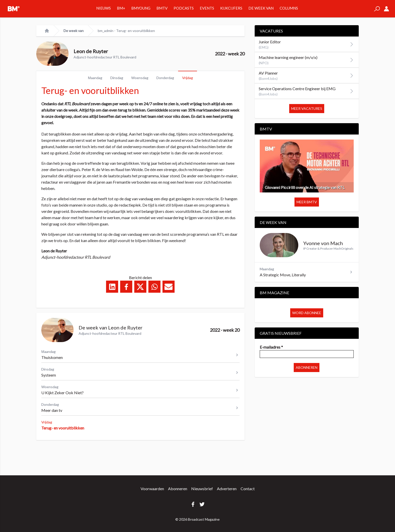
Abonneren (307, 367)
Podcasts (184, 8)
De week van (261, 8)
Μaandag (95, 78)
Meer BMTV (307, 202)
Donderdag (165, 78)
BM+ (121, 8)
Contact (248, 489)
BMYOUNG (141, 8)
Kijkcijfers (231, 8)
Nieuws (104, 8)
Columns (289, 8)
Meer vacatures (307, 108)
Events (207, 8)
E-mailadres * (271, 347)
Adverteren (227, 489)
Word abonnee (307, 313)
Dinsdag (117, 78)
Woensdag (140, 78)
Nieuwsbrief (202, 489)
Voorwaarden (152, 489)
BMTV (162, 8)
